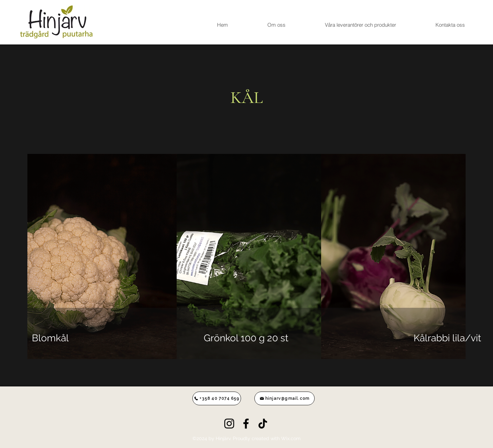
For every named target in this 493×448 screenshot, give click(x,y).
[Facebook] (246, 424)
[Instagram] (229, 424)
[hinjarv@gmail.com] (285, 398)
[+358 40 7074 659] (217, 398)
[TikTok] (263, 424)
